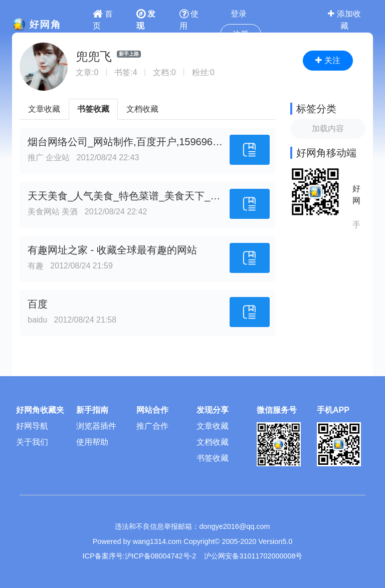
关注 (328, 60)
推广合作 (152, 426)
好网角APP (356, 196)
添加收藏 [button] (344, 20)
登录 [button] (239, 14)
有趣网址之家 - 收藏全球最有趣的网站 (112, 250)
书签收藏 (93, 109)
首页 (103, 20)
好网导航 (32, 426)
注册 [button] (241, 34)
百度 (38, 304)
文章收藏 (44, 109)
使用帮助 (92, 442)
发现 (146, 20)
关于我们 (32, 442)
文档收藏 (142, 109)
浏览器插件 (96, 426)
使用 (189, 20)
